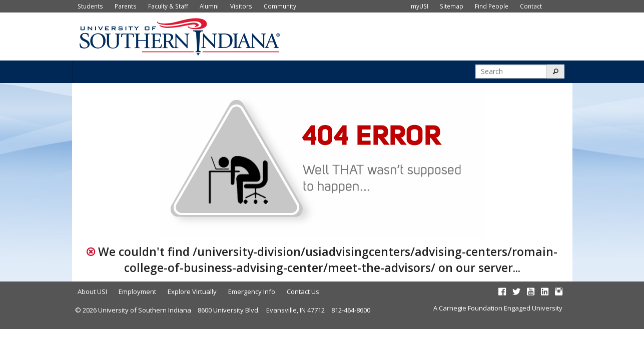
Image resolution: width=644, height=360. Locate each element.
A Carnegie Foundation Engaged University (498, 308)
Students (90, 6)
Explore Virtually (192, 291)
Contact (531, 6)
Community (280, 6)
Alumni (209, 6)
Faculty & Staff (168, 6)
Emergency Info (252, 291)
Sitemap (452, 6)
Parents (126, 6)
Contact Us (303, 291)
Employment (137, 291)
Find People (492, 6)
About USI (92, 291)
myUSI (420, 6)
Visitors (241, 6)
